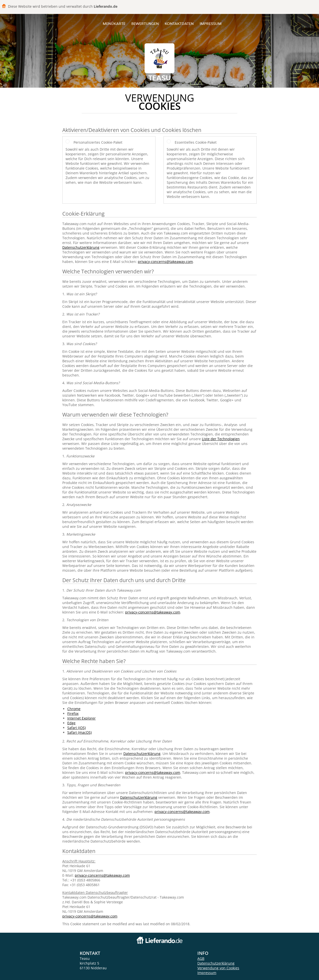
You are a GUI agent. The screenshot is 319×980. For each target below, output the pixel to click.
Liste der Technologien (221, 439)
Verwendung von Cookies (218, 968)
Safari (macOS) (80, 732)
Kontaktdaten (179, 24)
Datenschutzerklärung (81, 247)
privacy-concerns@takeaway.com (165, 262)
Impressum (211, 24)
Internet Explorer (81, 718)
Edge (71, 723)
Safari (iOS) (77, 728)
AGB (201, 958)
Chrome (74, 709)
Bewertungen (145, 24)
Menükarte (114, 24)
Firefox (73, 713)
